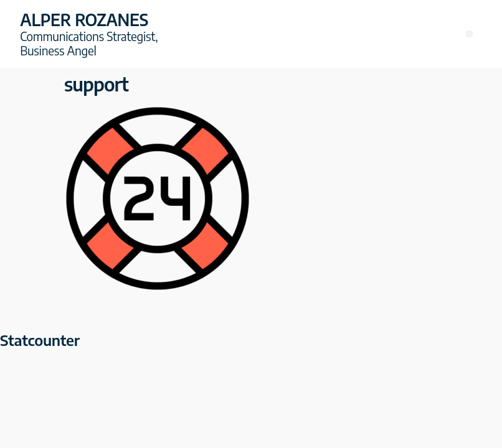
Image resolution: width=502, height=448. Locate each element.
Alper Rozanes (84, 20)
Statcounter (40, 340)
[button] (469, 34)
